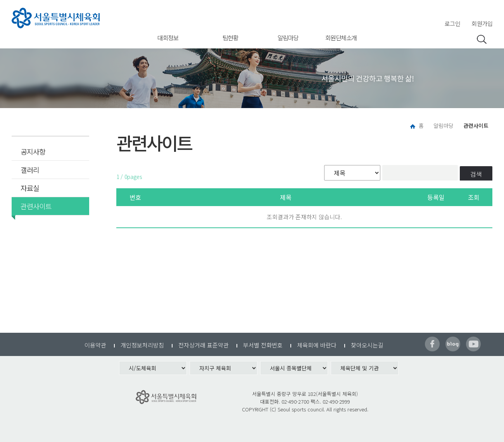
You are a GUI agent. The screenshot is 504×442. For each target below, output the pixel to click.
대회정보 (168, 38)
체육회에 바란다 (317, 345)
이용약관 (95, 345)
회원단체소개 (341, 38)
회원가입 (482, 23)
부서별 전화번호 (263, 345)
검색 (476, 174)
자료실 (30, 188)
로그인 (453, 23)
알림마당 (288, 38)
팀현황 (230, 38)
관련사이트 (34, 206)
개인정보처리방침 (142, 345)
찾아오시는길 (367, 345)
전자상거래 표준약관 (204, 345)
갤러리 (30, 170)
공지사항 (33, 151)
